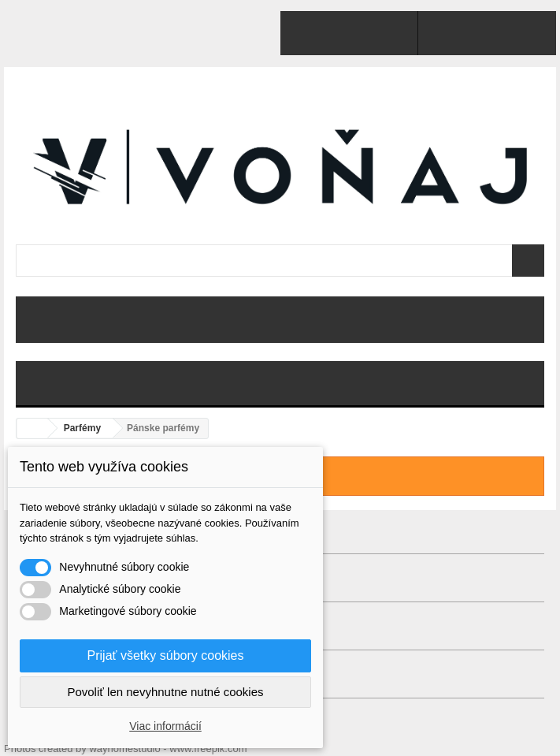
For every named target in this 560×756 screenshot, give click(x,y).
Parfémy (82, 428)
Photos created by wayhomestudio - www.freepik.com (126, 749)
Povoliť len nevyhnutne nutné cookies (165, 692)
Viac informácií (165, 726)
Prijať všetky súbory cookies (166, 655)
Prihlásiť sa (487, 33)
